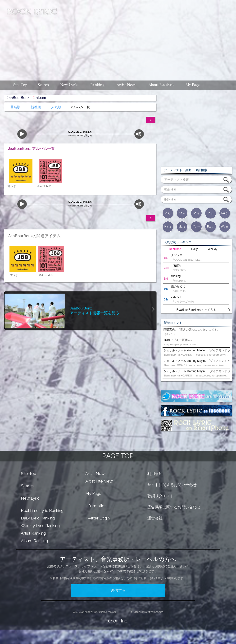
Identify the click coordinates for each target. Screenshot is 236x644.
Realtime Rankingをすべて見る (196, 310)
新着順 (36, 107)
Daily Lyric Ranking (38, 518)
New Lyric (30, 498)
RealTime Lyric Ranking (42, 510)
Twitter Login (98, 518)
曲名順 (15, 107)
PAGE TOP (118, 456)
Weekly (212, 249)
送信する (118, 590)
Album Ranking (34, 541)
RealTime (175, 249)
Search (27, 486)
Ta (210, 213)
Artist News (96, 474)
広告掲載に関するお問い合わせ (174, 507)
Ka (182, 213)
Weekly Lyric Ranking (40, 526)
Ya (196, 227)
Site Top (29, 474)
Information (96, 506)
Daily (194, 249)
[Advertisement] (148, 38)
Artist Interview (99, 481)
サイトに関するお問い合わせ (172, 485)
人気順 (56, 107)
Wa (225, 227)
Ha (168, 227)
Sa (196, 213)
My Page (93, 493)
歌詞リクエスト (161, 496)
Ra (211, 227)
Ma (182, 227)
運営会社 (155, 518)
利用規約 (155, 474)
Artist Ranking (33, 533)
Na (225, 213)
